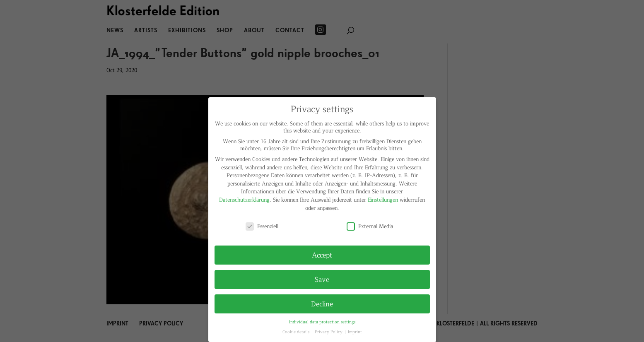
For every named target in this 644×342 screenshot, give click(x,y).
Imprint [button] (355, 331)
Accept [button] (322, 255)
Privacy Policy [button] (329, 331)
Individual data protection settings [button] (322, 322)
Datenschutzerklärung (244, 199)
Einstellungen (383, 199)
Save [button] (322, 279)
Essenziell (262, 226)
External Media (370, 226)
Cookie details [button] (297, 331)
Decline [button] (322, 303)
